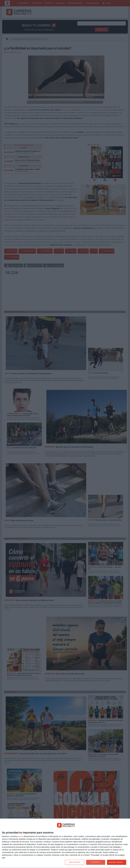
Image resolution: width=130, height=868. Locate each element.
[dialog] (65, 843)
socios (21, 836)
